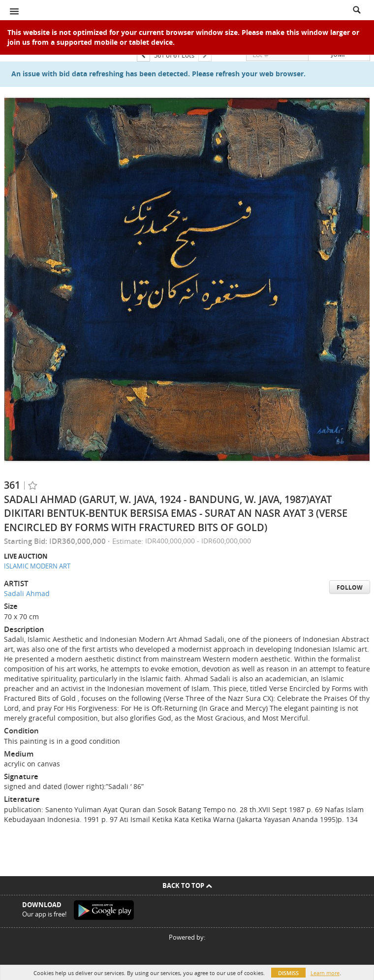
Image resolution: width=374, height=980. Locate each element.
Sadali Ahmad (27, 593)
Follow (350, 587)
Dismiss (288, 973)
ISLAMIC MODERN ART (37, 566)
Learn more (325, 973)
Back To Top (187, 885)
